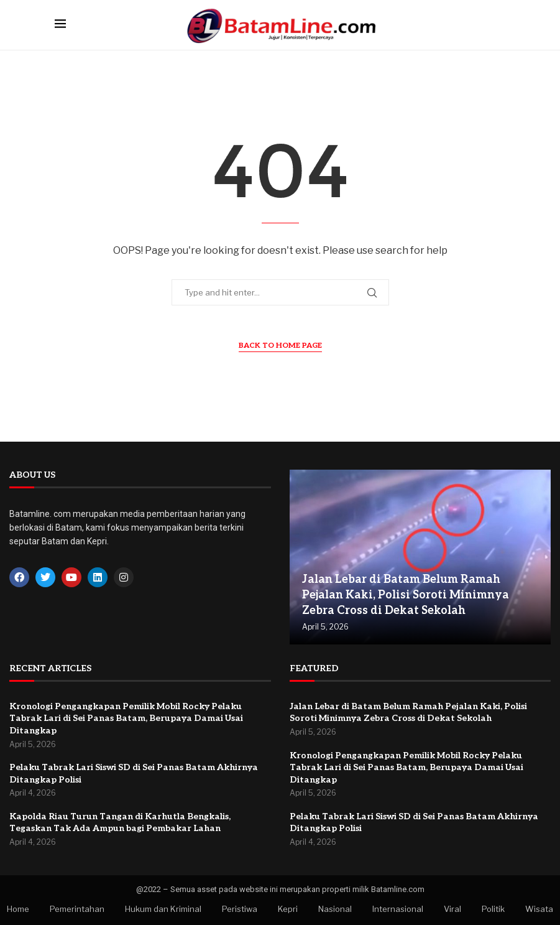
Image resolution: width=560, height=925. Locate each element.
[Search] (500, 25)
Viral (452, 909)
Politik (493, 909)
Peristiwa (240, 909)
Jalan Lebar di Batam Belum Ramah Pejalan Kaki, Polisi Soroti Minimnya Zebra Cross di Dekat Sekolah (406, 595)
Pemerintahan (77, 909)
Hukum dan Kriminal (163, 909)
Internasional (398, 909)
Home (18, 909)
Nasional (335, 909)
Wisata (539, 909)
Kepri (288, 909)
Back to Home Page (280, 346)
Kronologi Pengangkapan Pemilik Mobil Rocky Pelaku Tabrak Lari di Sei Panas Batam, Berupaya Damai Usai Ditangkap (126, 718)
